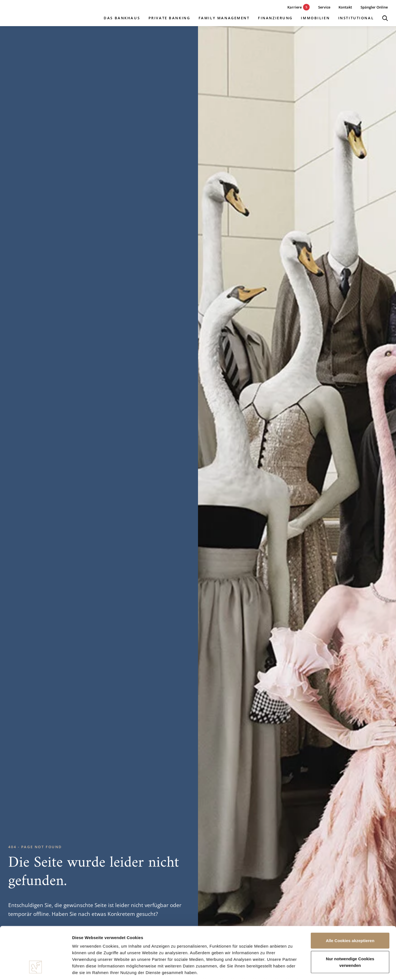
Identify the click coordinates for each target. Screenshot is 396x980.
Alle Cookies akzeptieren (350, 896)
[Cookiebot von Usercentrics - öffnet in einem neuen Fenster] (36, 969)
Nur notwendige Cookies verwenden (350, 917)
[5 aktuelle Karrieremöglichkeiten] (295, 7)
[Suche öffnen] (385, 18)
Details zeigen (292, 969)
